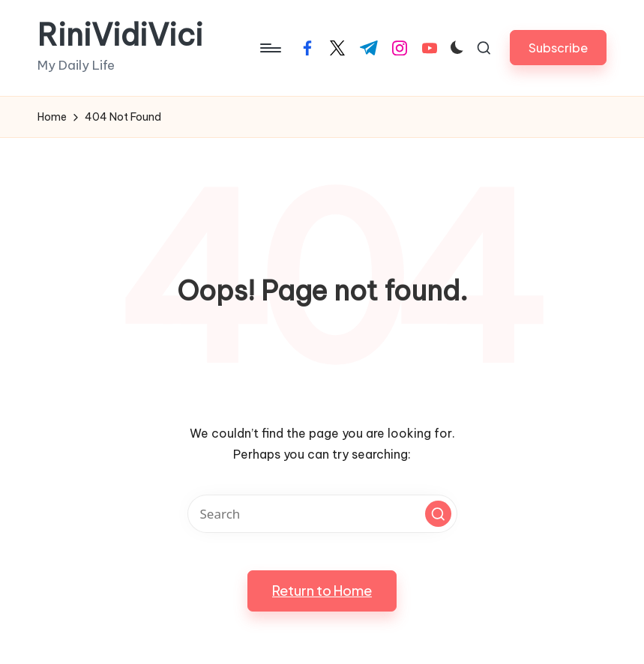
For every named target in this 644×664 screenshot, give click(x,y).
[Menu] (270, 48)
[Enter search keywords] (322, 514)
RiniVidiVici (120, 35)
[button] (558, 48)
